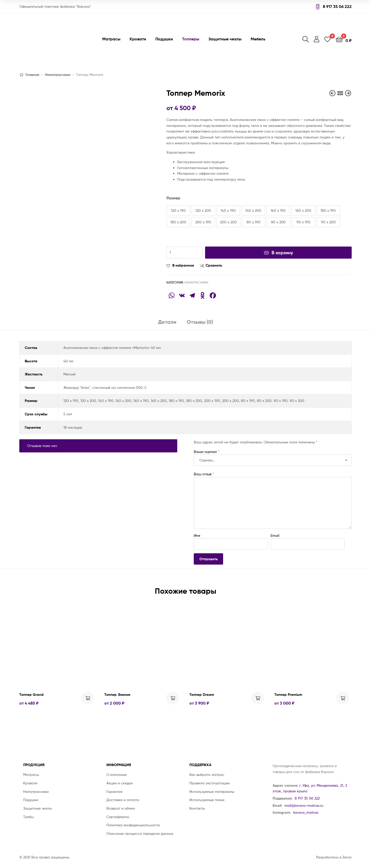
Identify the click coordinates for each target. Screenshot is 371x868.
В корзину (282, 253)
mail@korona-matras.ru (304, 805)
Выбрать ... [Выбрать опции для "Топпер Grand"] (88, 698)
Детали (167, 322)
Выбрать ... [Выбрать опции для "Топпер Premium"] (343, 698)
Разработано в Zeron (334, 857)
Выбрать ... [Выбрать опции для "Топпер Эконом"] (173, 698)
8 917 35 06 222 (334, 6)
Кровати (138, 39)
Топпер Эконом (117, 695)
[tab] (167, 324)
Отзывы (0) (200, 322)
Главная (32, 74)
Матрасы (111, 39)
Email (275, 535)
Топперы (191, 39)
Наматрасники (58, 74)
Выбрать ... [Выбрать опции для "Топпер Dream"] (258, 698)
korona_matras (306, 812)
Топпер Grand (31, 695)
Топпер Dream (202, 695)
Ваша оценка (206, 451)
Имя (197, 535)
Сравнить (214, 265)
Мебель (258, 39)
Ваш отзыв (204, 474)
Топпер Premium (288, 695)
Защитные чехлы (225, 39)
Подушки (164, 39)
